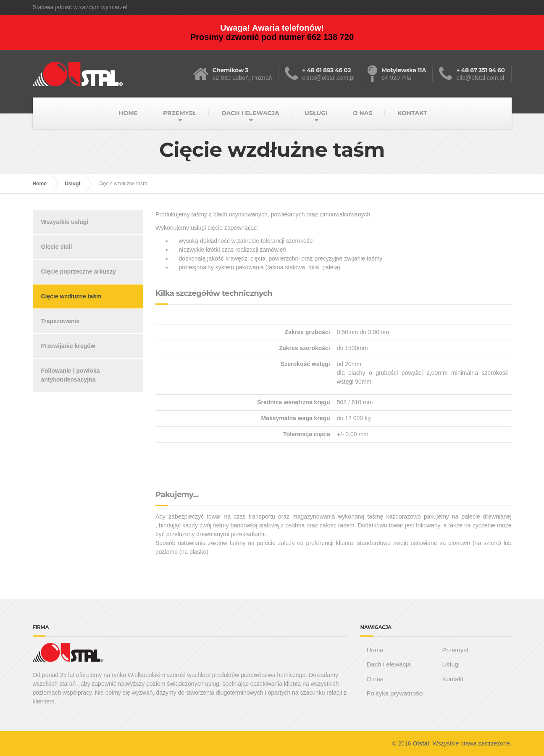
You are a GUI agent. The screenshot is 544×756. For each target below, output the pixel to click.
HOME (128, 113)
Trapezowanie (60, 321)
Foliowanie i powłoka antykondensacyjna (71, 375)
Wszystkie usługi (65, 222)
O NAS (363, 113)
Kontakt (453, 679)
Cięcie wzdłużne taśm (71, 296)
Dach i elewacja (389, 664)
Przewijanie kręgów (68, 346)
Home (40, 184)
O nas (375, 679)
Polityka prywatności (395, 693)
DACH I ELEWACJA (250, 113)
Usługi (72, 184)
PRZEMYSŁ (180, 113)
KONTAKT (412, 113)
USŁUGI (316, 113)
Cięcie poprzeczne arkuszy (79, 271)
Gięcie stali (57, 247)
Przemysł (455, 650)
